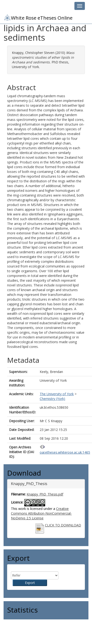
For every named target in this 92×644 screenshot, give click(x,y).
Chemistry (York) (52, 399)
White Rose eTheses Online (38, 18)
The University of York (57, 394)
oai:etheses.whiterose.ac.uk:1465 (65, 452)
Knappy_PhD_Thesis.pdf (45, 494)
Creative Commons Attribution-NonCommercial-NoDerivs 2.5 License (41, 513)
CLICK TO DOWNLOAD (63, 525)
